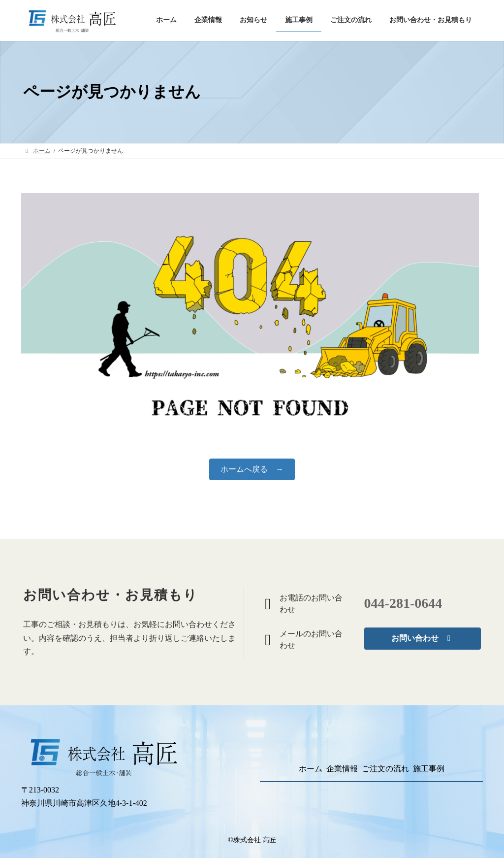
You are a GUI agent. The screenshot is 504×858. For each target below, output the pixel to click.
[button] (423, 639)
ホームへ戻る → (252, 469)
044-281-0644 (403, 603)
